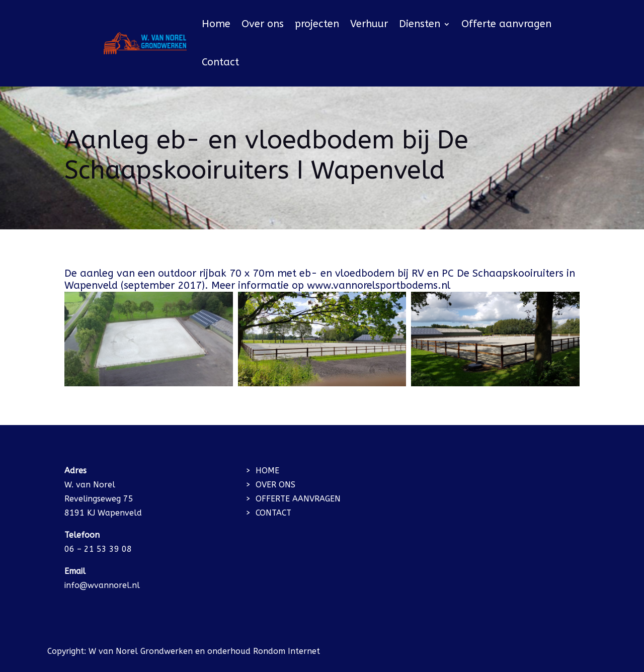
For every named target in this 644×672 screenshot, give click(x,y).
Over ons (263, 24)
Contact (220, 62)
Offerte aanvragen (506, 24)
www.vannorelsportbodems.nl (380, 285)
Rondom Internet (287, 651)
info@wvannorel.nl (102, 585)
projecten (317, 24)
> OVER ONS (270, 485)
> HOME (262, 471)
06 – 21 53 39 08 (98, 549)
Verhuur (369, 24)
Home (216, 24)
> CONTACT (268, 513)
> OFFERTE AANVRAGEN (293, 499)
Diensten (420, 24)
